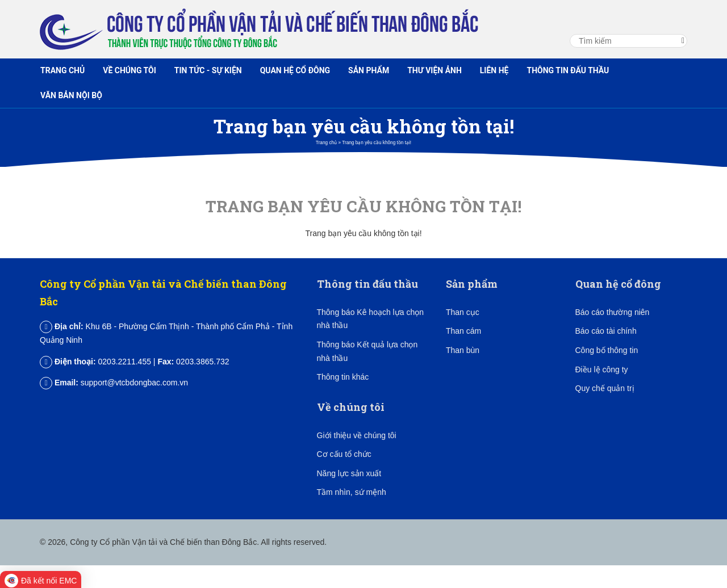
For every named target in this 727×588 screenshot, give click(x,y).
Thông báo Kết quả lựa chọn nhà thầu (367, 351)
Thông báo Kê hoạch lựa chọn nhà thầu (370, 319)
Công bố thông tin (607, 350)
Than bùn (463, 350)
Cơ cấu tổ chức (344, 454)
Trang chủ (62, 70)
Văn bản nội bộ (71, 95)
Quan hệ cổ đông (295, 70)
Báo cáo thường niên (613, 312)
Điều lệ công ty (602, 369)
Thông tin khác (343, 377)
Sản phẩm (369, 70)
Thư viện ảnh (434, 70)
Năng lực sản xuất (349, 473)
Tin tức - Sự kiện (208, 70)
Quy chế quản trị (605, 388)
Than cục (463, 312)
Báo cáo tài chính (606, 331)
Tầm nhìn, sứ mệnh (352, 492)
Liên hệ (494, 70)
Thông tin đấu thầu (568, 70)
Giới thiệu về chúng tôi (357, 435)
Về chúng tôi (129, 70)
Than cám (463, 331)
